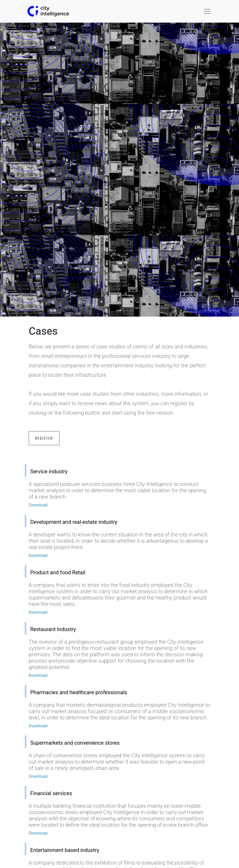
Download (38, 505)
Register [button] (44, 438)
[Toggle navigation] (207, 11)
